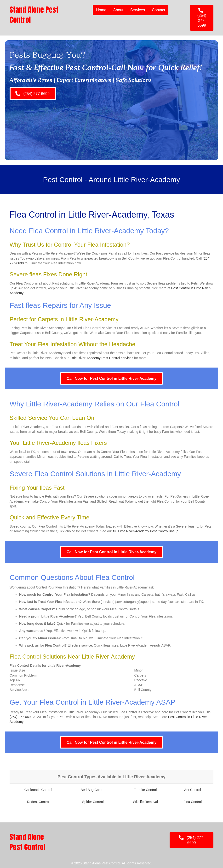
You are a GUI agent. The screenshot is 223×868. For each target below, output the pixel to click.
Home (101, 10)
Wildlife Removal (145, 802)
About (118, 10)
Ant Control (193, 790)
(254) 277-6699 (21, 717)
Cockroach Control (38, 790)
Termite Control (145, 790)
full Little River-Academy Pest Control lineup (146, 531)
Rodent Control (38, 802)
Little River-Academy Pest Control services (101, 358)
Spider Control (93, 802)
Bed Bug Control (93, 790)
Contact (158, 10)
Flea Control (193, 802)
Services (138, 10)
